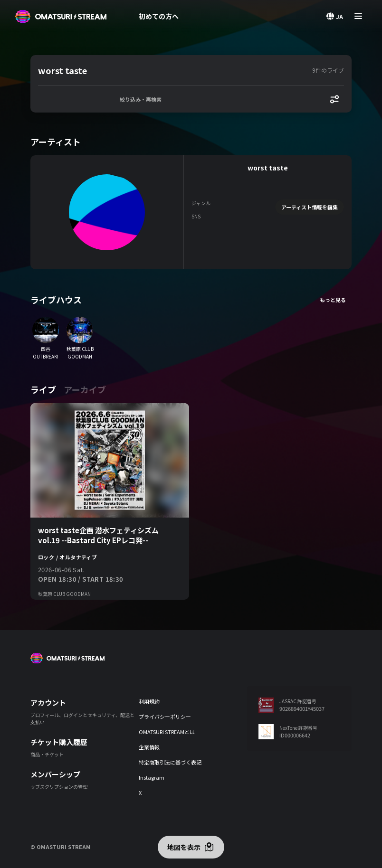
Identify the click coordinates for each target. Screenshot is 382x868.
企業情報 (149, 747)
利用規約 (149, 701)
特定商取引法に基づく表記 (170, 762)
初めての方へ (159, 16)
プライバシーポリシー (165, 717)
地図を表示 (184, 847)
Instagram (152, 777)
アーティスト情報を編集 (310, 207)
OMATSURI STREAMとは (167, 732)
